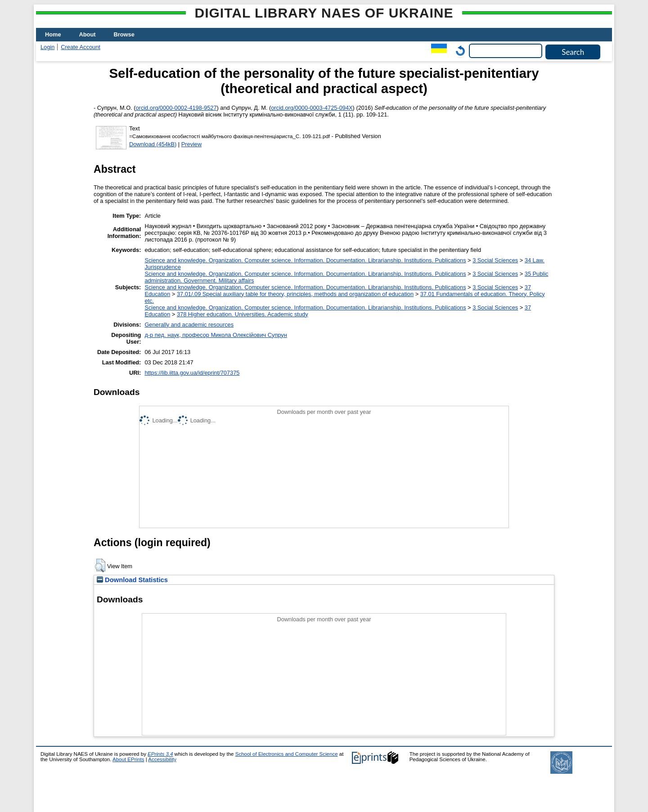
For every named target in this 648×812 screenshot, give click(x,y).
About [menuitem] (88, 34)
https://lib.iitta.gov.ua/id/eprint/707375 (192, 373)
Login (47, 47)
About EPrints (128, 759)
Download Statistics (132, 580)
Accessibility (162, 759)
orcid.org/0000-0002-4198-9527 (176, 108)
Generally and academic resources (189, 325)
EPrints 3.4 (160, 754)
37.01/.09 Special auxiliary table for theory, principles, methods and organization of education (295, 294)
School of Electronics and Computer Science (287, 754)
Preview (192, 144)
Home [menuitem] (53, 34)
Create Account (81, 47)
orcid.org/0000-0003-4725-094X (312, 108)
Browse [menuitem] (124, 34)
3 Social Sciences (495, 260)
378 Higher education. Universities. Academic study (243, 314)
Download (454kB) (153, 144)
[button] (100, 565)
